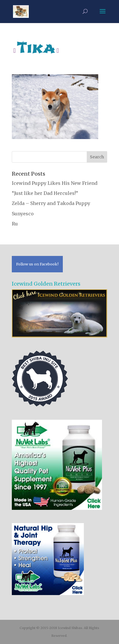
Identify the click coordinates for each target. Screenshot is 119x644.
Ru (15, 224)
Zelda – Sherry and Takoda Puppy (51, 203)
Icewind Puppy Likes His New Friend (55, 183)
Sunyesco (23, 214)
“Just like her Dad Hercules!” (45, 193)
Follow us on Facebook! (37, 264)
